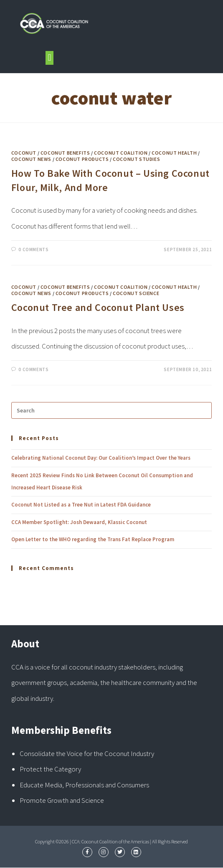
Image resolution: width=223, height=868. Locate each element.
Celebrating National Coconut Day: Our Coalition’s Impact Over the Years (101, 458)
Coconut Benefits (65, 153)
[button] (49, 58)
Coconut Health (174, 153)
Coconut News (31, 159)
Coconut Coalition (121, 153)
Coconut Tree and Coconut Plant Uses (98, 307)
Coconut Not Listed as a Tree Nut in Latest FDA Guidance (81, 505)
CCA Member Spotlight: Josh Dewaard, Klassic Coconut (79, 522)
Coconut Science (136, 293)
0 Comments (33, 249)
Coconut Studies (136, 159)
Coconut (24, 153)
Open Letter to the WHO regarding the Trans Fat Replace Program (93, 539)
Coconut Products (82, 159)
